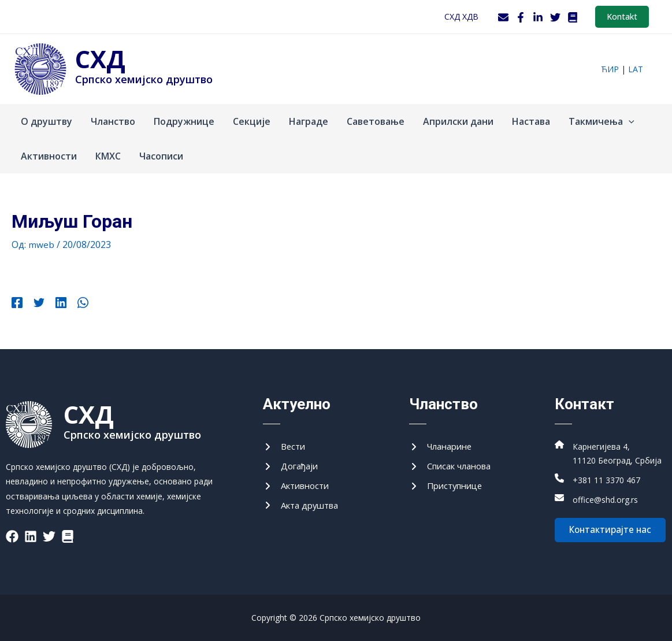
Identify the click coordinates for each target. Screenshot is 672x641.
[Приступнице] (449, 488)
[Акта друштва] (304, 509)
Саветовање (376, 121)
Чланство (113, 121)
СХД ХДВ (461, 16)
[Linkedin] (55, 304)
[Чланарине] (443, 447)
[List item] (12, 536)
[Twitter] (555, 17)
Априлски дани (458, 121)
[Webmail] (503, 17)
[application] (629, 121)
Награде (309, 121)
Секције (252, 121)
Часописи (161, 156)
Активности (49, 156)
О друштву (47, 121)
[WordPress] (573, 17)
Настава (531, 121)
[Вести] (285, 447)
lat (636, 69)
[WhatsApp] (74, 304)
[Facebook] (521, 17)
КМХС (108, 156)
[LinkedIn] (538, 17)
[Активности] (299, 488)
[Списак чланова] (454, 468)
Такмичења (602, 121)
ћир (610, 69)
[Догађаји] (292, 468)
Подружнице (184, 121)
